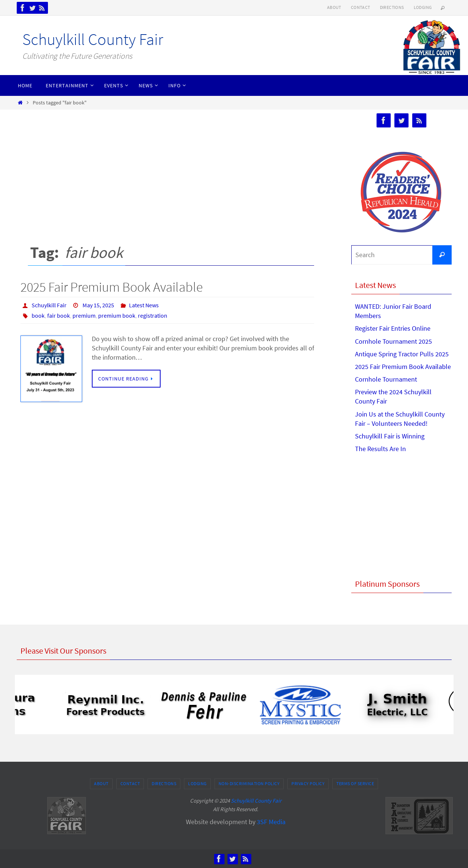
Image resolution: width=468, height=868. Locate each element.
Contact (361, 7)
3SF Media (271, 822)
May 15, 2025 (98, 305)
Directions (392, 7)
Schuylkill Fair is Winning (390, 436)
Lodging (423, 7)
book (38, 315)
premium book (117, 315)
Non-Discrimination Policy (249, 783)
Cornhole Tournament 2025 (393, 341)
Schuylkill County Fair (93, 39)
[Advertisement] (167, 169)
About (334, 7)
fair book (59, 315)
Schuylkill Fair (49, 305)
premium (84, 315)
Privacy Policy (308, 783)
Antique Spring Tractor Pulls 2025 (402, 354)
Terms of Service (355, 783)
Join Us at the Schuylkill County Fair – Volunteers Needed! (400, 419)
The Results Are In (380, 449)
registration (153, 315)
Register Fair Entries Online (393, 328)
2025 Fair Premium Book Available (112, 287)
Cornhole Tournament (386, 379)
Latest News (144, 305)
